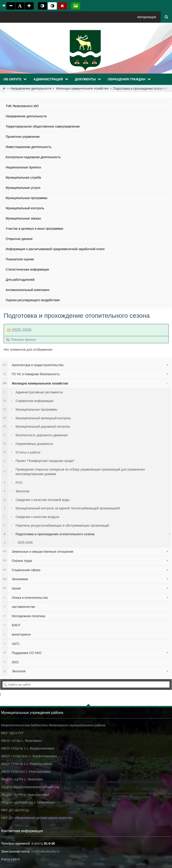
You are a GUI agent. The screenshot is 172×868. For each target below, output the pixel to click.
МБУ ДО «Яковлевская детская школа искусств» (37, 818)
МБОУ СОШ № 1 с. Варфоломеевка (28, 748)
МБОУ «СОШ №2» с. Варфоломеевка (29, 756)
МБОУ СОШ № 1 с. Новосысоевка (26, 764)
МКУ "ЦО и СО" (12, 733)
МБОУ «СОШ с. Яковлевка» (22, 741)
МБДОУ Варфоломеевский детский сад (30, 787)
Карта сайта (10, 859)
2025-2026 (22, 330)
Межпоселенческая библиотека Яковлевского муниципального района (53, 725)
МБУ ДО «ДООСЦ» (15, 810)
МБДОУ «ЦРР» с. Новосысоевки (25, 795)
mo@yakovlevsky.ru (45, 851)
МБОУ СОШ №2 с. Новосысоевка (26, 772)
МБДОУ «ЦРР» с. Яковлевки (22, 779)
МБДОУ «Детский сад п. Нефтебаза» (28, 802)
